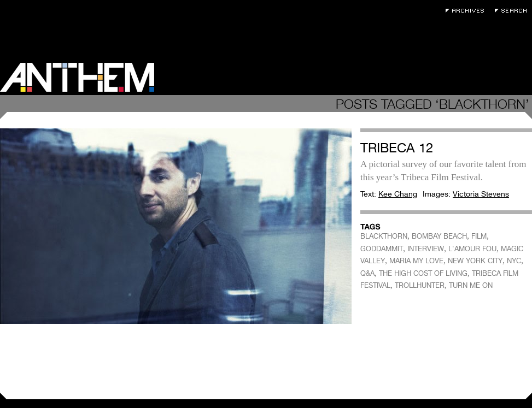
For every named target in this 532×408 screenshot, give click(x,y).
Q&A (367, 273)
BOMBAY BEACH (439, 236)
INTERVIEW (426, 249)
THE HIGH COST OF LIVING (423, 273)
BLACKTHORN (384, 236)
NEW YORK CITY (475, 261)
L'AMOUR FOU (472, 249)
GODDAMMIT (382, 249)
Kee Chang (398, 194)
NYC (514, 261)
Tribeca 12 (397, 148)
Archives (467, 11)
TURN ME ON (471, 285)
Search (513, 11)
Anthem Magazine (77, 77)
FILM (479, 236)
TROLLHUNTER (420, 285)
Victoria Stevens (481, 194)
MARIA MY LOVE (416, 261)
